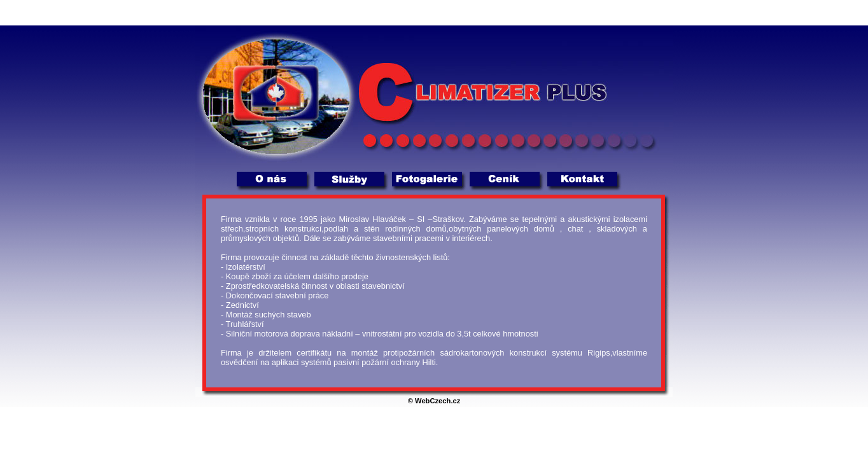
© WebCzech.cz (434, 401)
